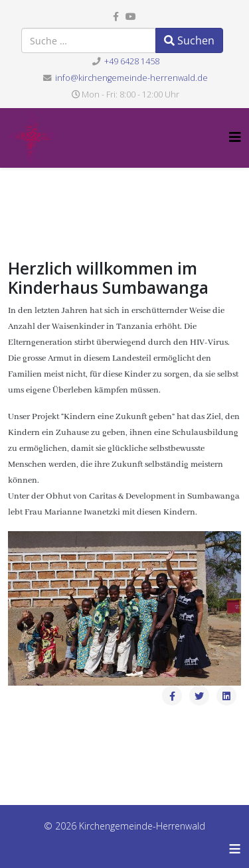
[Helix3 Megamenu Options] (235, 137)
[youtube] (131, 16)
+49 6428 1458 (132, 61)
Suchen (189, 40)
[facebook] (116, 16)
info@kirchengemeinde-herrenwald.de (131, 78)
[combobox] (89, 40)
